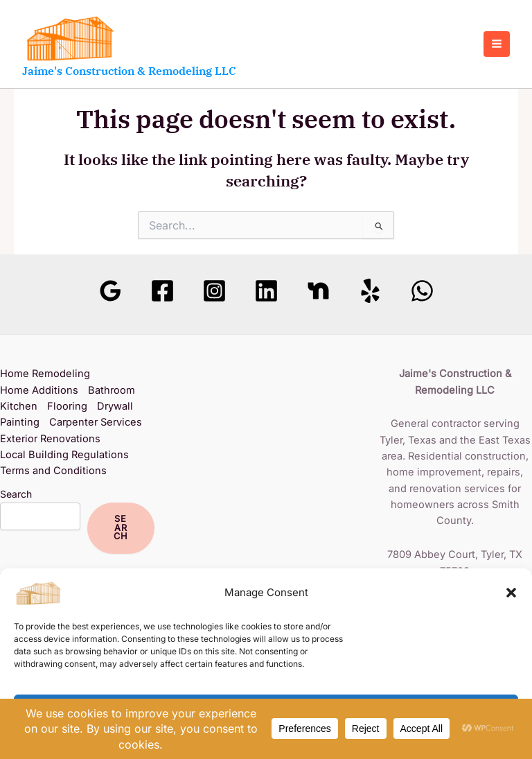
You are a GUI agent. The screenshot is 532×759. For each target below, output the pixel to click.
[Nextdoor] (318, 291)
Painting (20, 422)
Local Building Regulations (64, 455)
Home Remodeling (45, 374)
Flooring (67, 406)
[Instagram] (214, 291)
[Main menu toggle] (497, 44)
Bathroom (112, 390)
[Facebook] (162, 291)
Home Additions (39, 390)
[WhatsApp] (422, 291)
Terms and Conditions (53, 471)
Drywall (115, 406)
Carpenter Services (96, 422)
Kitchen (19, 406)
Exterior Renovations (50, 439)
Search (16, 494)
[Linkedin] (266, 291)
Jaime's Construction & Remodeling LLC (129, 71)
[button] (511, 593)
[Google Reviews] (110, 291)
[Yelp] (370, 291)
